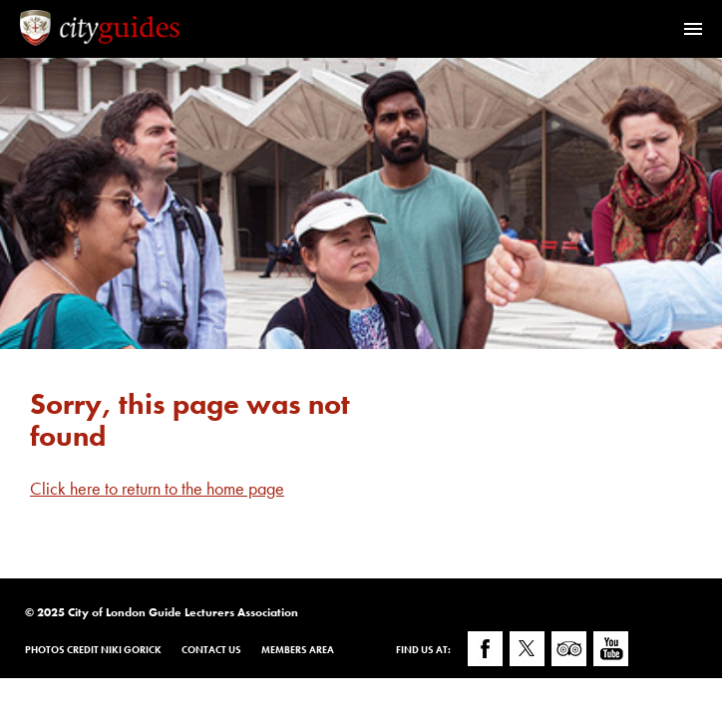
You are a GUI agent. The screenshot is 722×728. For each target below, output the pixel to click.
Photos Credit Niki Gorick (93, 650)
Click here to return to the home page (157, 488)
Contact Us (211, 650)
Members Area (298, 650)
